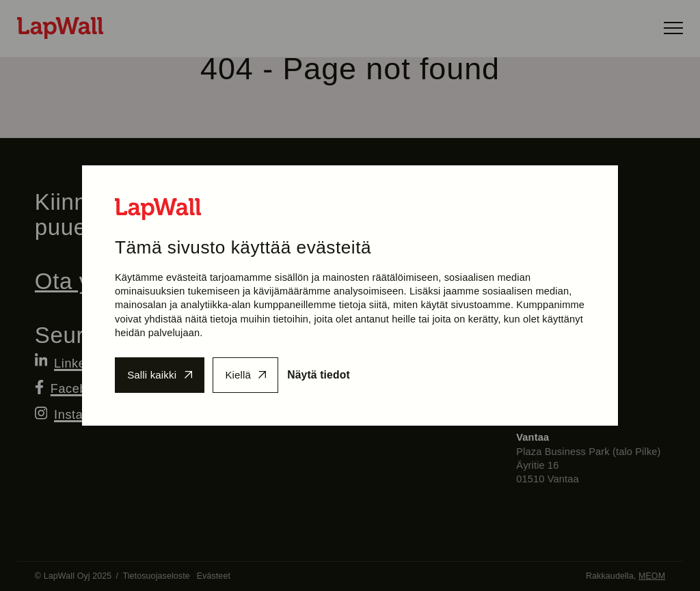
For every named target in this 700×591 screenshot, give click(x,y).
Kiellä (245, 375)
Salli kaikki (153, 375)
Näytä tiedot (330, 375)
